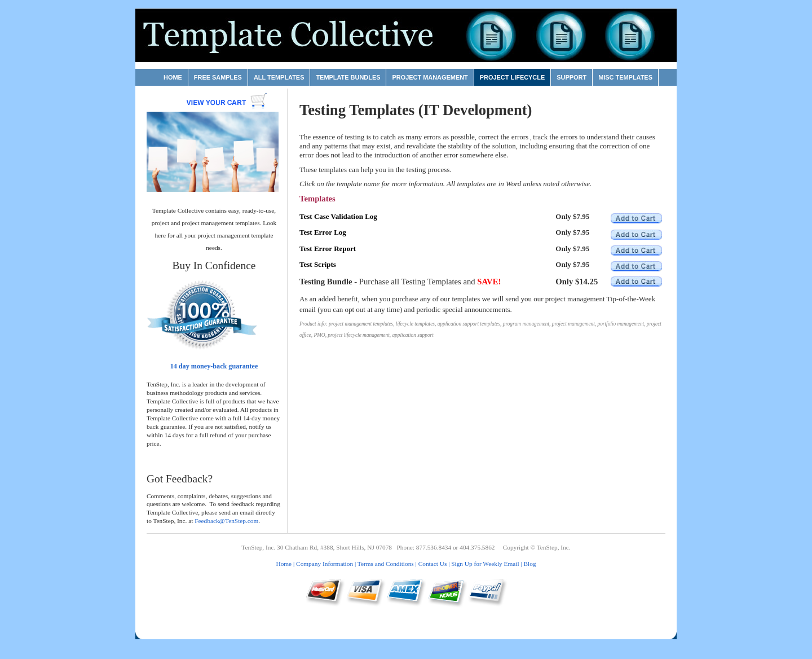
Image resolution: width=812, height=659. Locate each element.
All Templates (279, 77)
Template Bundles (348, 77)
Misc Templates (625, 77)
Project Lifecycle (512, 77)
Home (173, 77)
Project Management (430, 77)
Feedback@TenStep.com (226, 521)
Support (572, 77)
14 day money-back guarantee (214, 366)
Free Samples (218, 77)
